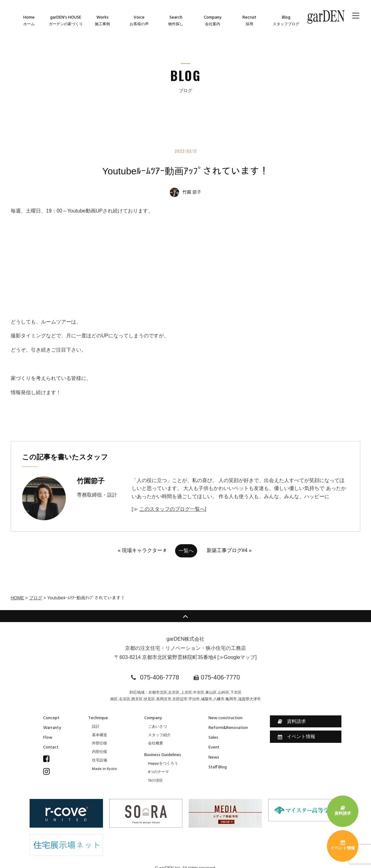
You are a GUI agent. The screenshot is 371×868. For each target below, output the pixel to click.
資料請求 (292, 721)
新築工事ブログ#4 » (229, 550)
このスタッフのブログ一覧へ (172, 509)
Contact (51, 747)
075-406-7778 (160, 677)
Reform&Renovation (228, 728)
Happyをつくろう (163, 764)
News (214, 757)
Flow (48, 738)
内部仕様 (100, 752)
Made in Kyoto (105, 769)
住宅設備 (100, 760)
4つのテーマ (158, 772)
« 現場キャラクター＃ (143, 550)
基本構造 (100, 735)
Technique (98, 718)
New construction (225, 718)
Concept (51, 718)
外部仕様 (100, 743)
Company (153, 718)
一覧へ (186, 551)
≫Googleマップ (237, 657)
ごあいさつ (157, 727)
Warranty (52, 728)
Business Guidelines (163, 755)
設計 (96, 727)
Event (214, 747)
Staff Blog (218, 767)
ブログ (36, 598)
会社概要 (156, 743)
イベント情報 (297, 737)
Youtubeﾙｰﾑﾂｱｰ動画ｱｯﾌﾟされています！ (185, 171)
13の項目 (155, 781)
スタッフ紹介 (159, 735)
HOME (17, 598)
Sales (213, 738)
